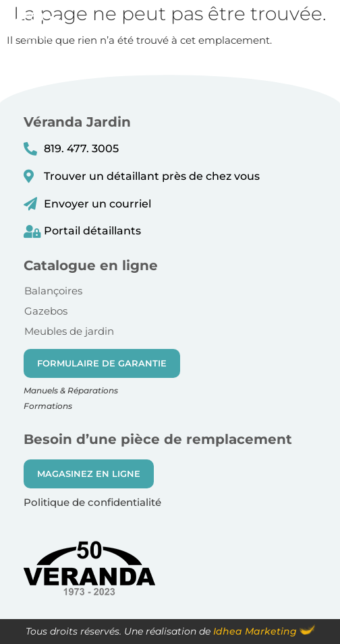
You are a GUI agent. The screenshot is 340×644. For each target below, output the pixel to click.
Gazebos (46, 311)
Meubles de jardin (69, 331)
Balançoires (53, 291)
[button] (319, 30)
